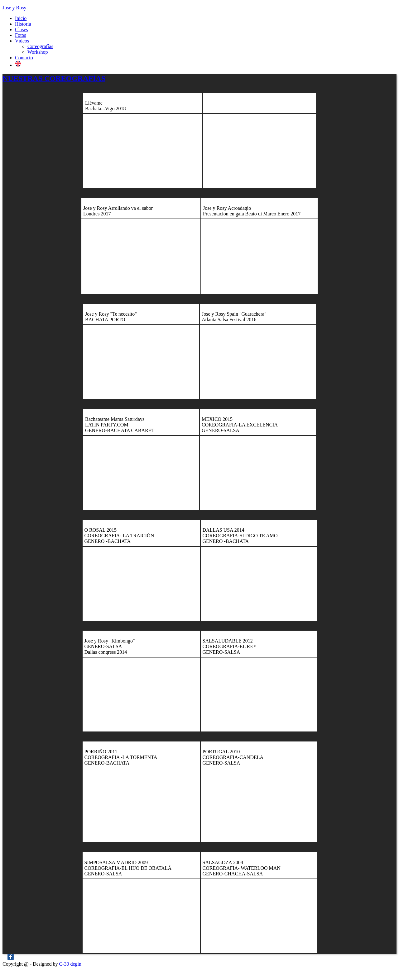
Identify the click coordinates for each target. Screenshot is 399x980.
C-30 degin (70, 964)
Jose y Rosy (14, 8)
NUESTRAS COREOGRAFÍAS (54, 78)
